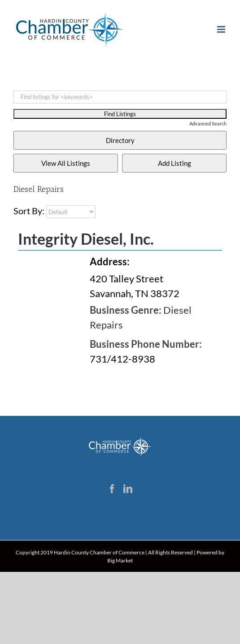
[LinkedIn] (128, 489)
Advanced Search (208, 123)
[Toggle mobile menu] (222, 29)
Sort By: (29, 211)
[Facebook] (112, 489)
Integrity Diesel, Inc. (86, 239)
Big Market (120, 560)
